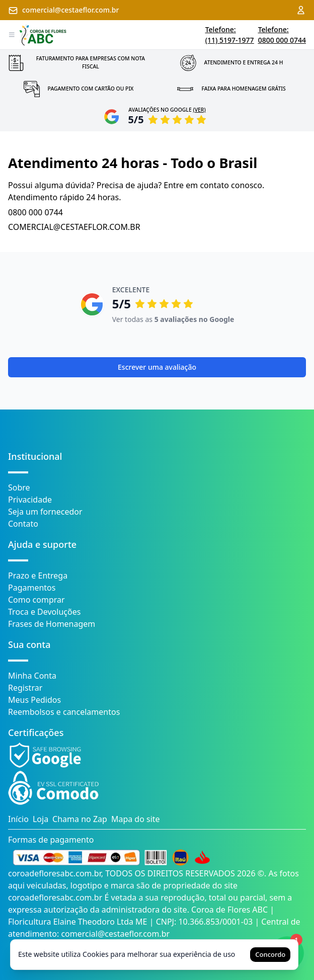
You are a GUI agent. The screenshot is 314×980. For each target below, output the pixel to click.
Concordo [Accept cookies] (270, 954)
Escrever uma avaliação (157, 367)
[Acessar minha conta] (301, 10)
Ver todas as (173, 319)
